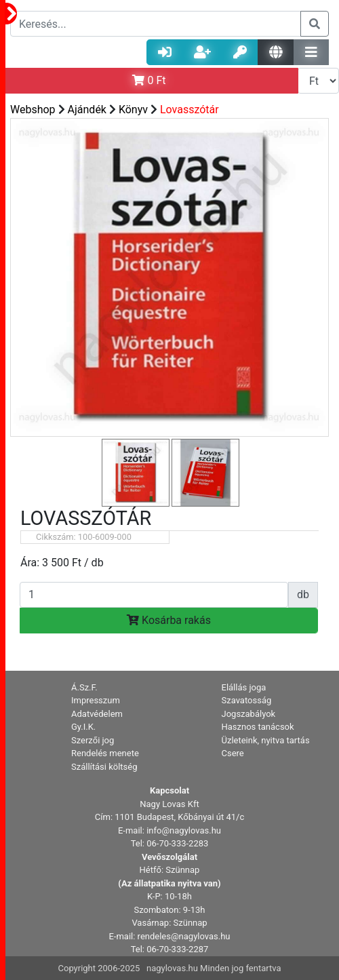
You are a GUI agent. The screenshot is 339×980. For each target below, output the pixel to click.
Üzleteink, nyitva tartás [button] (266, 740)
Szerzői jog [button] (93, 740)
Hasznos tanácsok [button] (258, 727)
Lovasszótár (190, 110)
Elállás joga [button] (244, 687)
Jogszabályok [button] (249, 714)
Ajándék (87, 110)
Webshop (33, 110)
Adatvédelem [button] (97, 714)
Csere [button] (233, 753)
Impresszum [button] (96, 700)
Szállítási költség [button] (104, 767)
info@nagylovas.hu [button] (184, 830)
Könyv (133, 110)
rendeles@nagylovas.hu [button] (184, 936)
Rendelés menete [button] (105, 753)
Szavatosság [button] (247, 700)
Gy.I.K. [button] (83, 727)
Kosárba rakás (169, 620)
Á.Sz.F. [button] (84, 687)
